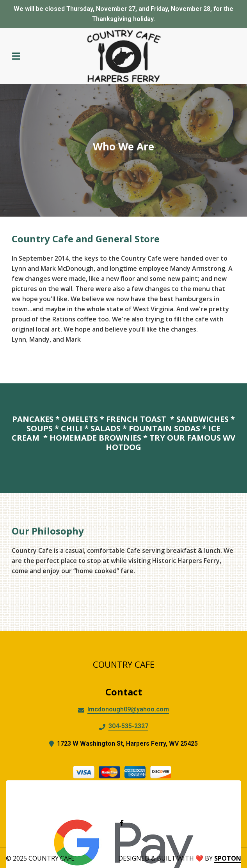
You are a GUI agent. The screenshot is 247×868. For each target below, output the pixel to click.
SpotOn (228, 858)
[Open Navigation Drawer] (16, 56)
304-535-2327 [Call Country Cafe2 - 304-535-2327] (128, 726)
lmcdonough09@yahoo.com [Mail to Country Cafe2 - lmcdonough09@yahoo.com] (128, 709)
